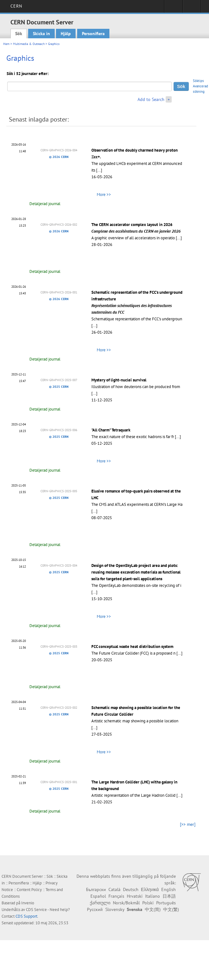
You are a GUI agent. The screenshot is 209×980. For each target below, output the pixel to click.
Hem (6, 44)
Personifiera (93, 34)
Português (166, 903)
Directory (192, 8)
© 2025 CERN (59, 387)
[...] (99, 170)
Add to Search (151, 99)
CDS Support (26, 916)
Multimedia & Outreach (29, 44)
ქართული (100, 903)
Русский (95, 909)
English (169, 889)
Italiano (153, 896)
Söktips (198, 81)
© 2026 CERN (59, 157)
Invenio (28, 903)
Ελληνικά (150, 889)
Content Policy (29, 890)
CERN (16, 6)
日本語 (169, 896)
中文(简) (153, 909)
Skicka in (41, 34)
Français (116, 896)
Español (98, 896)
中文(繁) (171, 909)
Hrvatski (135, 896)
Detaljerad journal (45, 204)
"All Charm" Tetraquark (111, 430)
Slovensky (115, 909)
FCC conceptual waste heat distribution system (132, 647)
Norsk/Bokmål (126, 903)
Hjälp (66, 34)
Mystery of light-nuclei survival (119, 380)
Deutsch (131, 889)
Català (114, 889)
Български (96, 889)
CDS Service (36, 910)
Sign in (173, 8)
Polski (148, 903)
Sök (19, 34)
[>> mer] (188, 824)
